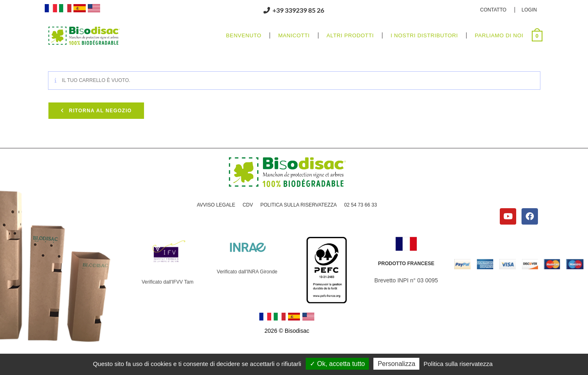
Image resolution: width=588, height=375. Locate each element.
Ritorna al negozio (100, 111)
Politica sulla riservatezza (458, 364)
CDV (248, 205)
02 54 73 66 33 (361, 205)
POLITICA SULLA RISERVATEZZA (299, 205)
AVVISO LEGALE (216, 205)
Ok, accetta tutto (337, 364)
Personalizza (396, 364)
